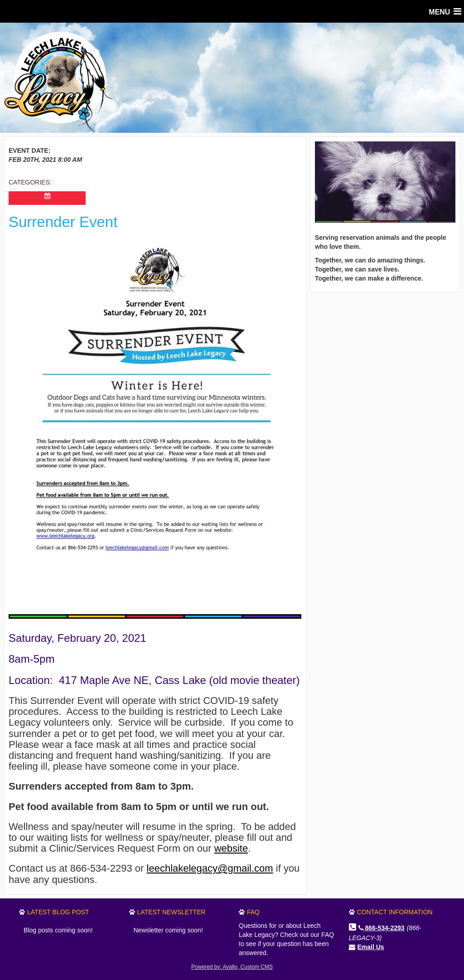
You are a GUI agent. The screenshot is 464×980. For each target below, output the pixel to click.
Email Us (371, 947)
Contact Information (395, 912)
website (231, 848)
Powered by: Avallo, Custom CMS (232, 967)
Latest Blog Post (58, 912)
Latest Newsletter (172, 912)
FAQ (253, 912)
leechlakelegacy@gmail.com (210, 868)
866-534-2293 (382, 928)
